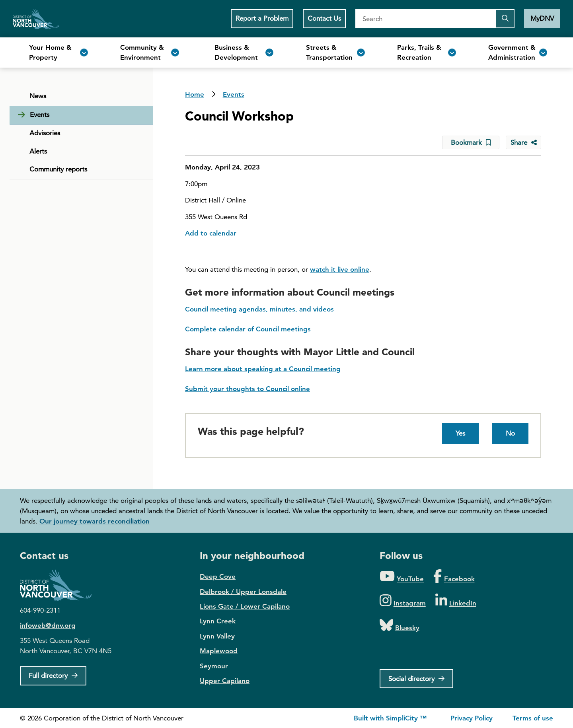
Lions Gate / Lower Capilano (245, 606)
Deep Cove (218, 576)
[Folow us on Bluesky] (400, 626)
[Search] (425, 19)
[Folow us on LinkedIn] (456, 601)
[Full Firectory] (53, 676)
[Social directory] (416, 679)
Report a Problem (262, 18)
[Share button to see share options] (523, 142)
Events (234, 94)
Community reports (58, 169)
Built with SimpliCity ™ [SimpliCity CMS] (390, 718)
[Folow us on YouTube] (402, 577)
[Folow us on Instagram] (403, 601)
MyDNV (542, 18)
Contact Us (324, 18)
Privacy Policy (472, 718)
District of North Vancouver (60, 585)
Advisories (45, 133)
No (510, 433)
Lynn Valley (217, 636)
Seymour (214, 666)
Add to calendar (211, 233)
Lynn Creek (218, 621)
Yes (460, 433)
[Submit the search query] (505, 19)
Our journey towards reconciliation (95, 521)
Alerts (38, 151)
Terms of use (533, 718)
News (38, 96)
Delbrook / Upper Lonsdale (243, 592)
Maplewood (219, 651)
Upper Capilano (225, 681)
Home (36, 19)
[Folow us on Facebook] (454, 577)
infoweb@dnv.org (48, 625)
